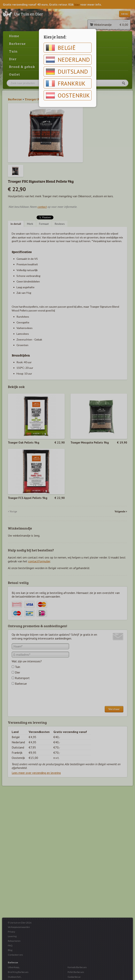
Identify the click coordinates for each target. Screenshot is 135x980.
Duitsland (67, 72)
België (61, 48)
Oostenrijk (68, 95)
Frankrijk (66, 83)
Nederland (68, 60)
